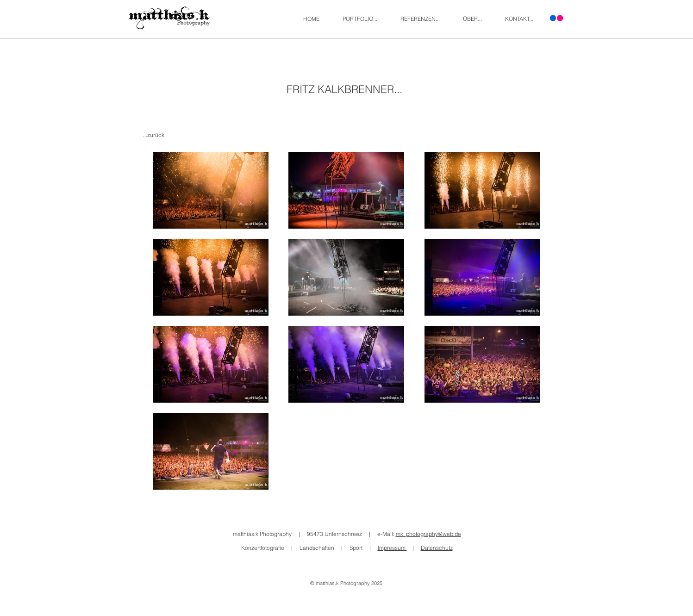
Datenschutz (437, 548)
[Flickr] (556, 18)
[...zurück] (155, 135)
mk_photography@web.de (428, 534)
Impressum (392, 548)
